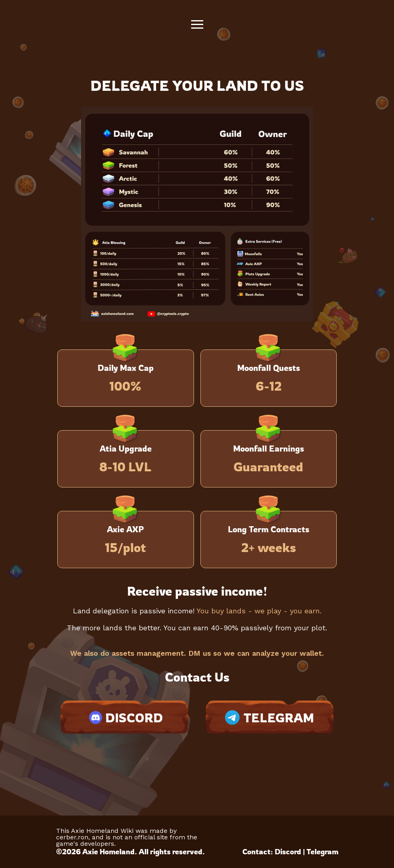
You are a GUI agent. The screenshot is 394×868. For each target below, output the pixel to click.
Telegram (322, 851)
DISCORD (124, 717)
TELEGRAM (270, 718)
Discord (288, 851)
